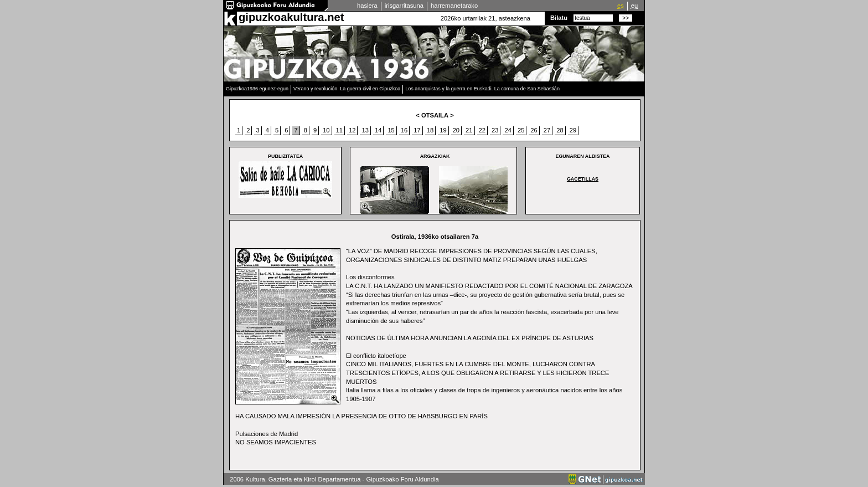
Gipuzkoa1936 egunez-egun (257, 89)
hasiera (367, 6)
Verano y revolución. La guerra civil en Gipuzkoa (347, 89)
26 (534, 130)
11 (339, 130)
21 (469, 130)
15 (391, 130)
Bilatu (559, 18)
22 (482, 130)
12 (352, 130)
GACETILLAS (583, 179)
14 (378, 130)
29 (573, 130)
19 (443, 130)
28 (560, 130)
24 (508, 130)
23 (495, 130)
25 (521, 130)
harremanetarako (454, 6)
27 (547, 130)
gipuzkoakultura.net (291, 17)
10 (326, 130)
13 (365, 130)
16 (404, 130)
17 (417, 130)
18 (430, 130)
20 (456, 130)
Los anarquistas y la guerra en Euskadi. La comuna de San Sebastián (482, 89)
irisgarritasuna (404, 6)
